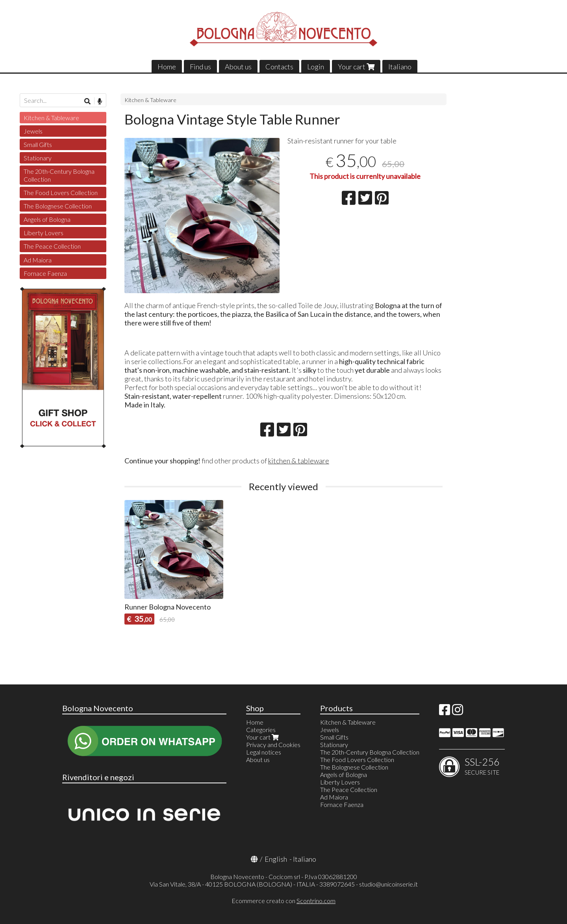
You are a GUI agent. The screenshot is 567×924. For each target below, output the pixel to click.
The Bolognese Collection (58, 206)
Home (167, 67)
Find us (200, 67)
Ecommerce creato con (283, 901)
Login (316, 67)
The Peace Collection (52, 246)
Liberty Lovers (44, 233)
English (276, 859)
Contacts (279, 67)
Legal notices (264, 752)
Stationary (38, 158)
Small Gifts (38, 144)
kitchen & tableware (299, 461)
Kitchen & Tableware (150, 100)
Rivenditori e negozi (98, 777)
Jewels (33, 131)
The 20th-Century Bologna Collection (59, 175)
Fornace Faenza (45, 273)
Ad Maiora (38, 260)
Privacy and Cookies (273, 745)
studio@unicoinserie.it (388, 884)
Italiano (400, 67)
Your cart (356, 67)
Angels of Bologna (47, 219)
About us (238, 67)
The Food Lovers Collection (61, 192)
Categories (261, 730)
